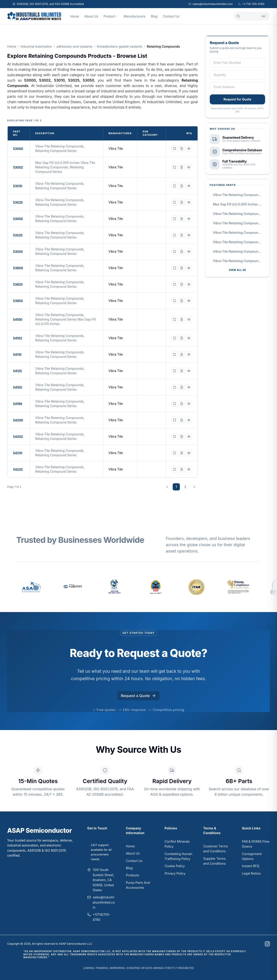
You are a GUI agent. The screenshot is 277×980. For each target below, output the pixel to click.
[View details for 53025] (189, 202)
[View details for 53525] (189, 235)
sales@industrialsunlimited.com (211, 4)
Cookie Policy (175, 866)
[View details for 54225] (189, 469)
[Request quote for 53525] (182, 235)
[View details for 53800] (189, 268)
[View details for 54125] (189, 371)
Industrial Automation (36, 46)
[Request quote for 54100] (182, 319)
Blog (154, 16)
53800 (18, 268)
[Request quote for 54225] (182, 469)
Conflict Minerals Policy (177, 844)
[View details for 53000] (189, 149)
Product (111, 16)
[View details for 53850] (189, 301)
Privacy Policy (175, 873)
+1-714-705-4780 (251, 4)
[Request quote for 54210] (182, 453)
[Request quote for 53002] (182, 167)
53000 (18, 149)
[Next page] (194, 487)
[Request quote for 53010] (182, 186)
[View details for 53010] (189, 186)
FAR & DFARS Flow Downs (256, 844)
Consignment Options (252, 856)
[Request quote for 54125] (182, 371)
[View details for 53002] (189, 167)
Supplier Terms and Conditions (214, 861)
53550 (18, 252)
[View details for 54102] (189, 338)
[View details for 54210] (189, 453)
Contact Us (171, 16)
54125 (17, 371)
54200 (18, 420)
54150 (18, 387)
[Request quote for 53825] (182, 284)
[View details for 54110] (189, 354)
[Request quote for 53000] (182, 149)
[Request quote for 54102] (182, 338)
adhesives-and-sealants (75, 46)
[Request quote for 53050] (182, 219)
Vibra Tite (116, 148)
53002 (18, 167)
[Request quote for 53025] (182, 202)
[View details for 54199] (189, 404)
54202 (18, 437)
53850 (18, 301)
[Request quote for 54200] (182, 420)
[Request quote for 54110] (182, 354)
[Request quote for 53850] (182, 301)
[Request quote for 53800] (182, 268)
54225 (18, 469)
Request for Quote (237, 99)
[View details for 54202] (189, 437)
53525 (18, 235)
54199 (18, 404)
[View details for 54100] (189, 319)
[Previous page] (167, 487)
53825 (18, 284)
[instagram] (267, 944)
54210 (18, 453)
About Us (91, 16)
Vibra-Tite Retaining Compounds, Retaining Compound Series (239, 195)
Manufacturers (135, 16)
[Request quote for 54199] (182, 404)
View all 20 (237, 270)
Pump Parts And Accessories (138, 885)
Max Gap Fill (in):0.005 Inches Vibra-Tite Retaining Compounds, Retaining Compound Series (239, 204)
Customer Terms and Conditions (216, 849)
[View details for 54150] (189, 387)
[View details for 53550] (189, 252)
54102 (18, 338)
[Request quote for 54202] (182, 437)
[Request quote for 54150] (182, 387)
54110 (17, 355)
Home (75, 16)
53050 (18, 219)
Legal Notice (251, 873)
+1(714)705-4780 (102, 917)
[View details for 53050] (189, 219)
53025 (18, 202)
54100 (18, 320)
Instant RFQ (251, 866)
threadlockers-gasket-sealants (120, 46)
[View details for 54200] (189, 420)
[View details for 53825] (189, 284)
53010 (18, 186)
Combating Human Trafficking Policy (178, 856)
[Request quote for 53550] (182, 252)
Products (133, 875)
